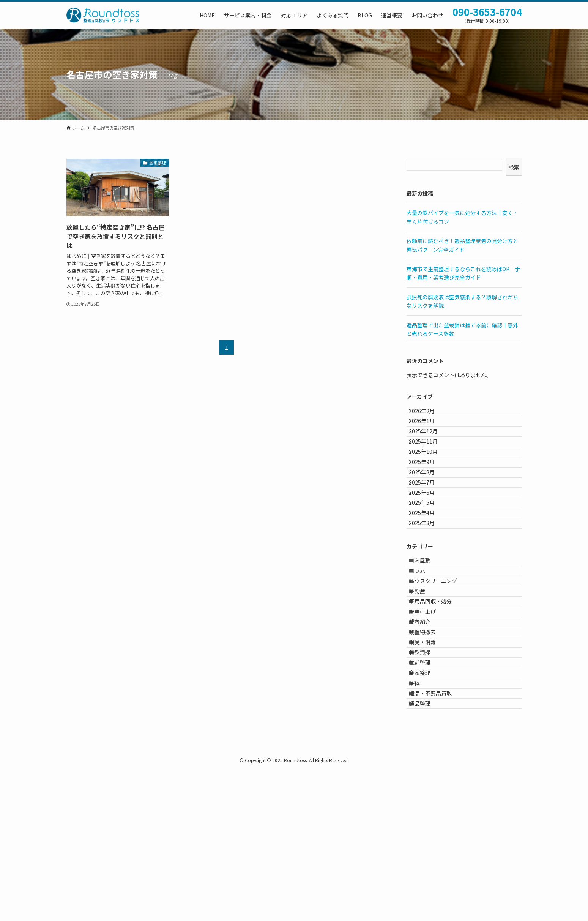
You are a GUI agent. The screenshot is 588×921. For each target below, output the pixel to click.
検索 (514, 167)
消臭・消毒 (429, 757)
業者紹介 (426, 725)
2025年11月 (429, 461)
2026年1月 (427, 430)
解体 (421, 820)
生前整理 (426, 788)
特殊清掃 (426, 773)
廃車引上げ (429, 709)
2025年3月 (427, 587)
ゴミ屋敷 (426, 630)
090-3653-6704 (487, 12)
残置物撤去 (429, 741)
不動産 (424, 678)
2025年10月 (429, 477)
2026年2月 (427, 414)
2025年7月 (427, 524)
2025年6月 (427, 540)
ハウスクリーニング (440, 662)
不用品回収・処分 (437, 694)
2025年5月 (427, 556)
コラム (424, 646)
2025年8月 (427, 509)
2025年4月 (427, 572)
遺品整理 (426, 851)
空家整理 (426, 804)
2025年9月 (427, 493)
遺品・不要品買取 (437, 836)
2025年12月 (429, 445)
